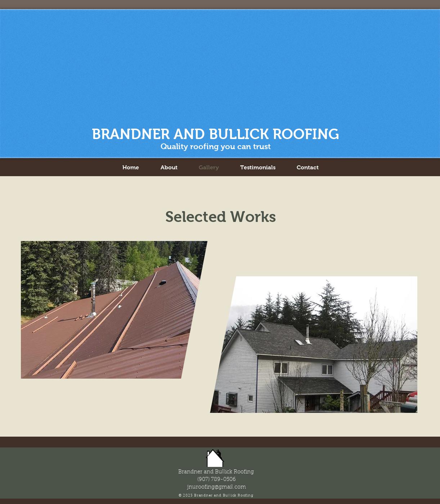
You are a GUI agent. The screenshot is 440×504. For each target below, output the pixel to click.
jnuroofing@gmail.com (217, 487)
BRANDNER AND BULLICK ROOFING (215, 134)
